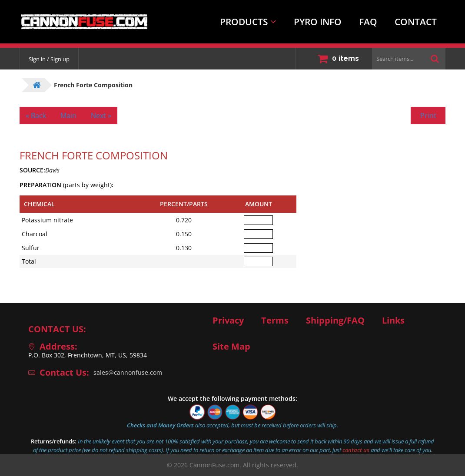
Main (68, 116)
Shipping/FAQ (335, 321)
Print (428, 116)
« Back (36, 116)
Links (393, 321)
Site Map (231, 347)
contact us (356, 450)
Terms (275, 321)
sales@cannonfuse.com (128, 372)
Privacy (228, 321)
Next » (101, 116)
